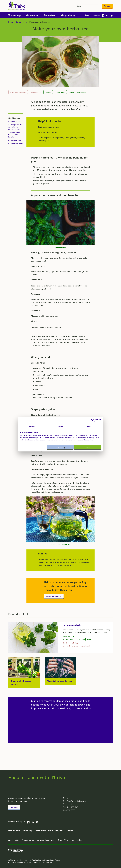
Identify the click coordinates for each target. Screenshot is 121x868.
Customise (60, 448)
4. (16, 143)
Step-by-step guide (43, 409)
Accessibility (14, 840)
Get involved (40, 831)
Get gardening (21, 22)
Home (11, 22)
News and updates (56, 831)
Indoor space (60, 92)
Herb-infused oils (72, 625)
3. (15, 140)
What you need (40, 357)
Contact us (96, 15)
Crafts (71, 92)
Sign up (14, 807)
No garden (82, 92)
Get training (27, 831)
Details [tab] (60, 426)
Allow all (88, 448)
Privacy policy (28, 840)
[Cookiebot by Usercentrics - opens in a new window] (93, 420)
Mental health (36, 92)
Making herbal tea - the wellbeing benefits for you (59, 160)
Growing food (68, 639)
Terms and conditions (46, 840)
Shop (87, 15)
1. (16, 127)
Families (48, 92)
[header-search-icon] (97, 6)
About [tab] (89, 426)
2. (14, 135)
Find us (79, 840)
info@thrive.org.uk (17, 822)
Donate (107, 6)
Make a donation (54, 596)
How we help (14, 831)
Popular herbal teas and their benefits (55, 195)
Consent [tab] (32, 426)
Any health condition (18, 92)
